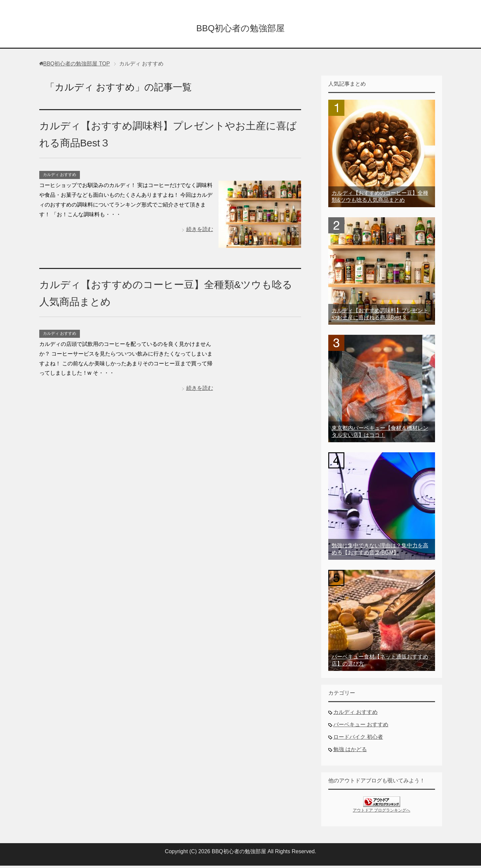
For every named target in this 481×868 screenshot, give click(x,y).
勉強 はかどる (350, 752)
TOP (77, 66)
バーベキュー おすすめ (361, 727)
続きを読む (200, 232)
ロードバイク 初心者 (358, 739)
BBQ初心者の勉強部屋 (240, 28)
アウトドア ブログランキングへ (381, 813)
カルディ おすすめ (60, 177)
